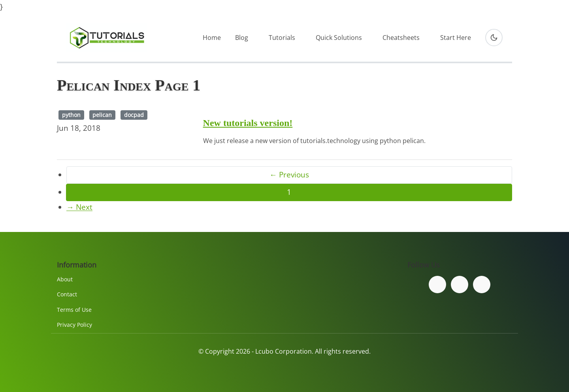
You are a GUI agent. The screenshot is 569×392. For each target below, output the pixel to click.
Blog (242, 38)
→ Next (79, 207)
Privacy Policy (74, 325)
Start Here (456, 38)
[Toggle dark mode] (494, 38)
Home (212, 38)
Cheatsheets (401, 38)
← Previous (289, 175)
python (71, 115)
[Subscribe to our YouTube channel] (482, 285)
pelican (102, 115)
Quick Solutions (339, 38)
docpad (134, 115)
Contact (67, 294)
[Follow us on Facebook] (437, 285)
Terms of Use (74, 310)
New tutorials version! (248, 123)
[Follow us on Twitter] (460, 285)
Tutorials (282, 38)
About (65, 279)
